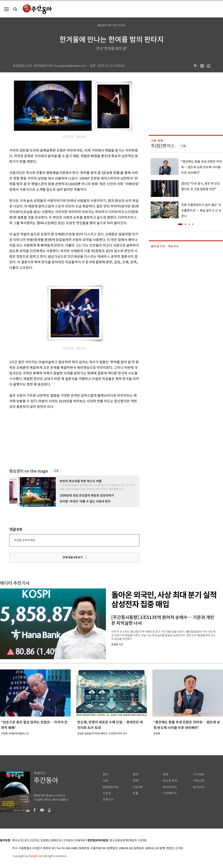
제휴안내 (56, 841)
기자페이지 (170, 793)
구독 (56, 471)
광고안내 (198, 787)
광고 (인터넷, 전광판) (37, 841)
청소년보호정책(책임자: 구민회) (128, 841)
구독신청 (198, 781)
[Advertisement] (65, 438)
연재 (166, 774)
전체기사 (108, 800)
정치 (105, 774)
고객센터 (68, 841)
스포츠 (107, 793)
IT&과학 (138, 787)
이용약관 (80, 841)
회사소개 (17, 841)
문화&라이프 (111, 787)
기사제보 (198, 774)
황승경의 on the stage (29, 471)
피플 (135, 793)
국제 (135, 781)
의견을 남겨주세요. (25, 540)
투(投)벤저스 (163, 146)
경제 (135, 774)
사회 (105, 781)
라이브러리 (170, 787)
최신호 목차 (170, 781)
